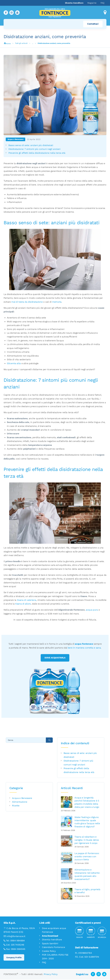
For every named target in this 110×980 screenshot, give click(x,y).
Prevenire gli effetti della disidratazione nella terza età (37, 153)
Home (8, 44)
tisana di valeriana (27, 600)
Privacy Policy (51, 975)
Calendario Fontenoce (53, 948)
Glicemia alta (14, 363)
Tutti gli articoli (21, 43)
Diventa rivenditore (52, 940)
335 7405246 (17, 945)
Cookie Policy (49, 951)
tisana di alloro (23, 604)
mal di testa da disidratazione (27, 302)
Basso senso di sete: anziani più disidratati (31, 145)
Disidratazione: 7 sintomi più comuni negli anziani (34, 149)
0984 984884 (18, 941)
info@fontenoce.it (16, 937)
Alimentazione (20, 802)
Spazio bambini (50, 944)
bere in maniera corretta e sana (84, 648)
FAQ (44, 963)
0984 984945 (18, 949)
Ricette (16, 806)
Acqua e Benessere (15, 139)
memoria (57, 302)
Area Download (50, 936)
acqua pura (92, 610)
